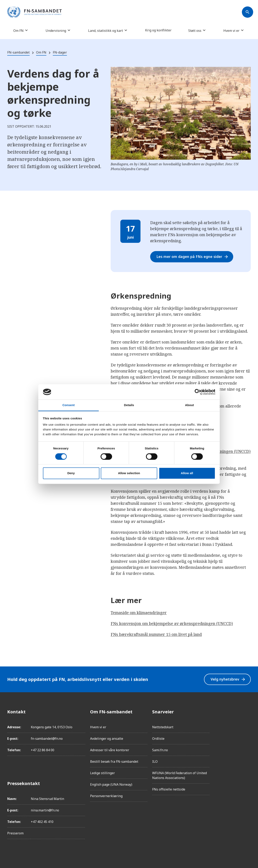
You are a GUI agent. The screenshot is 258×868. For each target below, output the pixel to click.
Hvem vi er (231, 31)
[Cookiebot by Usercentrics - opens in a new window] (198, 392)
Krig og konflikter (158, 30)
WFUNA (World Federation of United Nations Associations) (179, 775)
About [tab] (189, 405)
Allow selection (129, 473)
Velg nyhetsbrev (228, 679)
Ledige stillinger (102, 773)
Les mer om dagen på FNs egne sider (193, 257)
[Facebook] (248, 712)
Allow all (187, 473)
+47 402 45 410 (42, 822)
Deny (71, 473)
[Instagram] (248, 723)
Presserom (15, 833)
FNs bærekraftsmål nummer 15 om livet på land (156, 634)
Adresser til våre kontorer (110, 750)
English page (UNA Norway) (111, 784)
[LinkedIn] (248, 734)
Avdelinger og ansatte (107, 739)
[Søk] (248, 12)
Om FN (18, 31)
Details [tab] (129, 405)
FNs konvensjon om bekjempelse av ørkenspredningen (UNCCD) (172, 623)
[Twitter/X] (248, 745)
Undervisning (56, 31)
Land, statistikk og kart (106, 31)
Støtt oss (195, 31)
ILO (155, 761)
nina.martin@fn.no (45, 810)
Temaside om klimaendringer (139, 613)
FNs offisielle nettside (169, 789)
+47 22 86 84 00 (43, 750)
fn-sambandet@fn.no (47, 739)
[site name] (35, 12)
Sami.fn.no (160, 750)
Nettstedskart (163, 727)
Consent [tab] (69, 405)
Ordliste (158, 739)
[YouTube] (248, 757)
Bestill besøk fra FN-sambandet (114, 761)
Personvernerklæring (106, 796)
